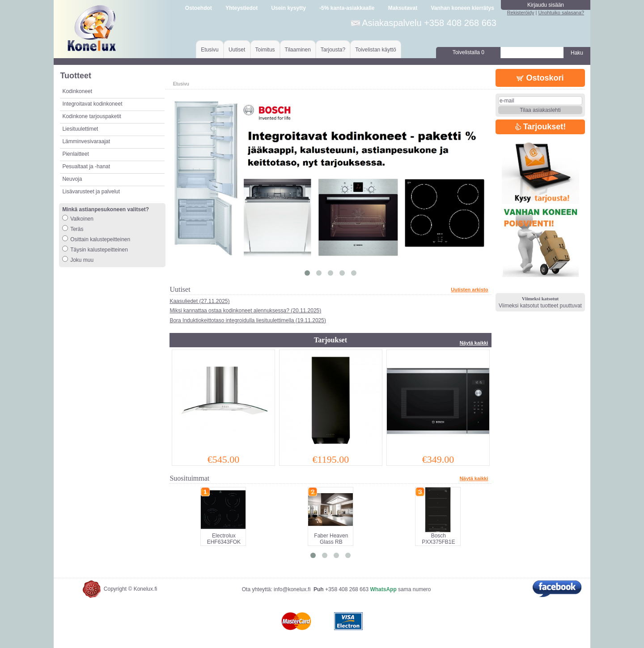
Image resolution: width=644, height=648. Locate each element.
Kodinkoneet (77, 91)
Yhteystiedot (241, 8)
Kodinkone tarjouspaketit (91, 116)
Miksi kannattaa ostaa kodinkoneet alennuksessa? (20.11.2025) (245, 311)
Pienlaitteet (75, 154)
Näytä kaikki (474, 343)
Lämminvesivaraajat (86, 141)
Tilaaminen (298, 50)
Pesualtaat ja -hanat (86, 166)
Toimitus (265, 50)
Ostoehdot (199, 8)
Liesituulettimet (80, 129)
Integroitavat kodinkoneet (92, 104)
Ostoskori (540, 78)
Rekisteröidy (521, 13)
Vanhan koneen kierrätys (462, 8)
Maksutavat (403, 8)
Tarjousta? (333, 50)
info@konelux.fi (292, 589)
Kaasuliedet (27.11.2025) (199, 301)
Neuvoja (72, 179)
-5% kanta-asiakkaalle (347, 8)
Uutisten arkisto (469, 290)
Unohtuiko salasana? (561, 13)
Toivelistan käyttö (375, 50)
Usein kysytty (288, 8)
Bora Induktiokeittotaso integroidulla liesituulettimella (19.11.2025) (248, 320)
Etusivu (210, 50)
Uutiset (237, 50)
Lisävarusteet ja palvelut (91, 192)
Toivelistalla (468, 52)
